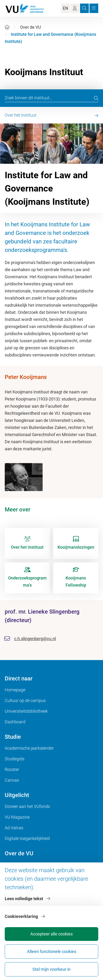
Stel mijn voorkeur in (51, 969)
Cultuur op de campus (25, 700)
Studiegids (15, 759)
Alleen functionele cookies (52, 951)
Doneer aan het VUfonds (27, 806)
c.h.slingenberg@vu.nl (35, 639)
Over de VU (31, 27)
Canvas (12, 780)
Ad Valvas (14, 828)
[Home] (7, 27)
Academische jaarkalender (29, 748)
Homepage (15, 690)
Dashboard (15, 722)
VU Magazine (17, 817)
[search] (96, 98)
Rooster (12, 769)
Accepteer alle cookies (51, 934)
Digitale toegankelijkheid (27, 838)
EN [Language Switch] (65, 8)
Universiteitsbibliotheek (26, 711)
